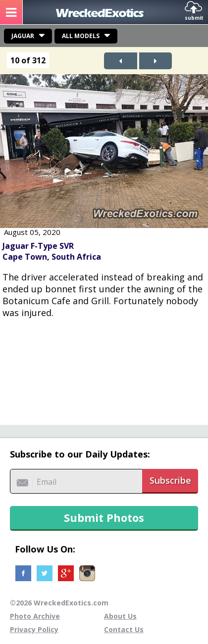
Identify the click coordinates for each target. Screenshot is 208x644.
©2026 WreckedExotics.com (59, 603)
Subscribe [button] (170, 480)
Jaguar (23, 36)
